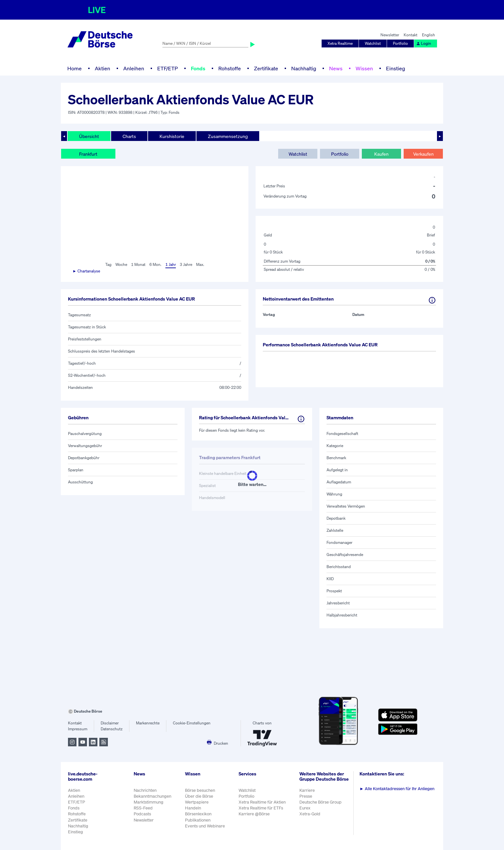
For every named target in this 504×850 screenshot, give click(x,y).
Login (424, 43)
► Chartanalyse (86, 271)
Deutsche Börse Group (320, 802)
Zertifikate (266, 68)
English (428, 35)
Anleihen (134, 68)
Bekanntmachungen (152, 796)
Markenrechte (148, 723)
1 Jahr (171, 264)
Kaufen (381, 154)
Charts (129, 136)
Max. (200, 264)
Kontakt (411, 35)
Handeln (193, 808)
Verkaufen (423, 154)
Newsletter (390, 35)
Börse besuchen (200, 790)
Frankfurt (88, 154)
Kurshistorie (172, 136)
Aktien (102, 68)
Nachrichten (145, 790)
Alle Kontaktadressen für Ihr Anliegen (397, 789)
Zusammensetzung (228, 136)
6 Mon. (155, 264)
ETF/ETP (168, 68)
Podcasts (142, 814)
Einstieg (395, 68)
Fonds (198, 68)
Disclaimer (110, 723)
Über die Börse (199, 796)
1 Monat (138, 264)
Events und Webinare (205, 826)
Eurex (305, 808)
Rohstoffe (230, 68)
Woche (121, 264)
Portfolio (400, 43)
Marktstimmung (149, 802)
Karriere (307, 790)
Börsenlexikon (198, 814)
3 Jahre (186, 264)
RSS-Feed (143, 808)
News (336, 68)
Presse (306, 796)
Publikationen (198, 820)
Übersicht (89, 136)
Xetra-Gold (310, 814)
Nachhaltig (304, 68)
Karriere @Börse (254, 814)
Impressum (78, 729)
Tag (108, 264)
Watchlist (373, 43)
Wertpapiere (197, 802)
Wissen (364, 68)
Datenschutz (112, 729)
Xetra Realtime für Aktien (262, 802)
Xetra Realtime (340, 43)
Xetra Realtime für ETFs (261, 808)
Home (75, 68)
